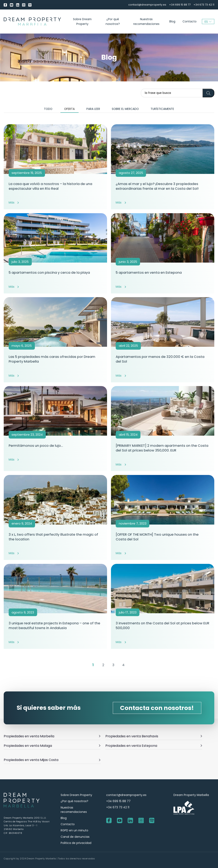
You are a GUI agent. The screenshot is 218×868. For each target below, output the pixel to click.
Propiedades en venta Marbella (52, 736)
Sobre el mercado (125, 109)
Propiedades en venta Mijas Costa (52, 760)
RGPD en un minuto (74, 830)
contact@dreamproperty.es (147, 5)
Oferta (69, 109)
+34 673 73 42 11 (204, 5)
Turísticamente (162, 109)
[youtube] (12, 5)
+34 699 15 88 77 (180, 5)
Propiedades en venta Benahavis (154, 736)
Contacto (190, 21)
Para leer (93, 109)
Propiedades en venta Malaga (52, 746)
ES (208, 22)
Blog (172, 21)
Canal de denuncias (75, 837)
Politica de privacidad (76, 843)
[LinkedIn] (18, 5)
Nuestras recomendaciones (146, 21)
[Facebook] (5, 5)
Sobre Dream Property (82, 21)
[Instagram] (24, 5)
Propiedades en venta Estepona (154, 746)
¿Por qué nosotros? (113, 21)
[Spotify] (30, 5)
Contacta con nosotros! (157, 708)
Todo (48, 109)
